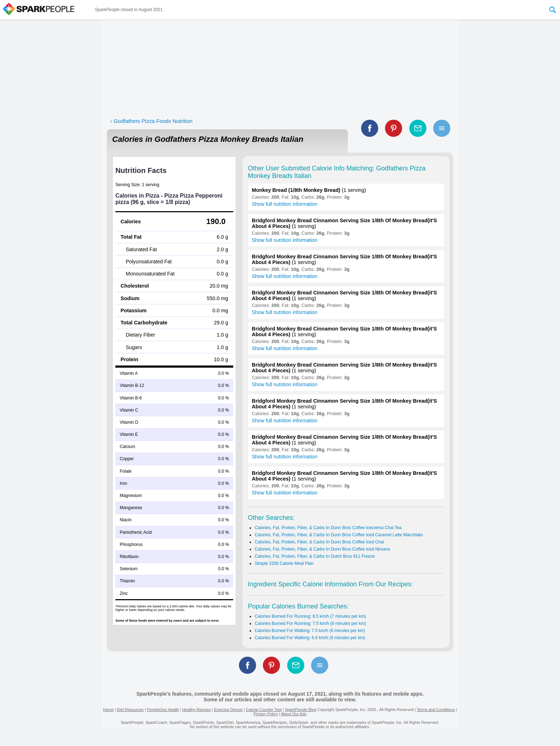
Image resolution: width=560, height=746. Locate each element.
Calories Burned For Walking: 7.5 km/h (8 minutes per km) (310, 631)
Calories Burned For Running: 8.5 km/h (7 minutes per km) (310, 616)
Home (108, 710)
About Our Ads (294, 714)
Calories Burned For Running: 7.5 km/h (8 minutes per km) (310, 623)
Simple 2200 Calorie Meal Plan (284, 563)
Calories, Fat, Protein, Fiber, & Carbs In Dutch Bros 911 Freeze (315, 556)
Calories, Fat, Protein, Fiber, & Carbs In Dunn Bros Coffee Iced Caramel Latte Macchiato (339, 535)
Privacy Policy (266, 714)
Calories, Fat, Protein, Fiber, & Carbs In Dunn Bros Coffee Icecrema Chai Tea (328, 528)
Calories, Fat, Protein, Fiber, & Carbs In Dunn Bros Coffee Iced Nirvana (322, 549)
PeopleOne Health (163, 710)
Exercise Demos (228, 710)
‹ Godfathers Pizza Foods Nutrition (151, 121)
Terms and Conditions (436, 710)
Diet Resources (130, 710)
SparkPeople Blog (300, 710)
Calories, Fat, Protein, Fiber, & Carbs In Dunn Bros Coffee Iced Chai (319, 542)
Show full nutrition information (285, 204)
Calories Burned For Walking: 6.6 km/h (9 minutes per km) (310, 638)
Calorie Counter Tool (264, 710)
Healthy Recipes (196, 710)
